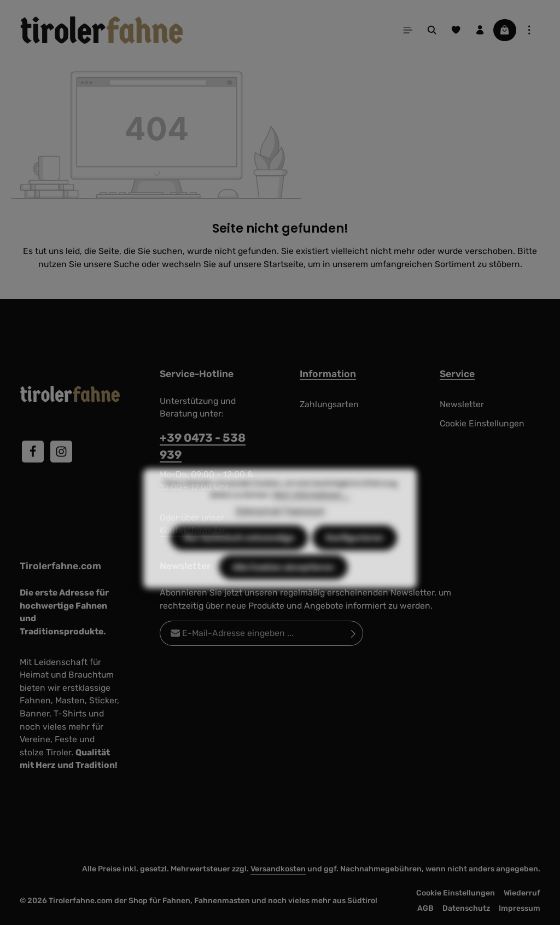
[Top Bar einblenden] (529, 30)
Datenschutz (466, 908)
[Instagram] (61, 452)
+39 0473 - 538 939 (203, 446)
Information (328, 374)
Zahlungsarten (329, 404)
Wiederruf (522, 893)
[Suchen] (432, 30)
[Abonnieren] (354, 633)
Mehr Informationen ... (311, 513)
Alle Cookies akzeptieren (283, 585)
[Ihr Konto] (480, 30)
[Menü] (408, 30)
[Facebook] (33, 452)
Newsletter (462, 404)
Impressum (520, 908)
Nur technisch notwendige (239, 556)
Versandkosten (278, 869)
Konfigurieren (355, 556)
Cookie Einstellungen (482, 423)
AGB (425, 908)
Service (457, 374)
